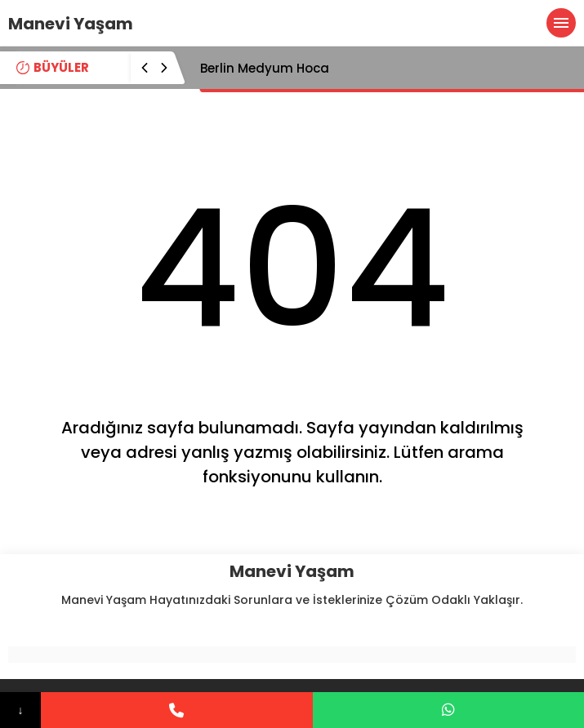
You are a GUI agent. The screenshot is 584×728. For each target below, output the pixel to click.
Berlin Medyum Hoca (265, 68)
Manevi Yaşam (71, 24)
